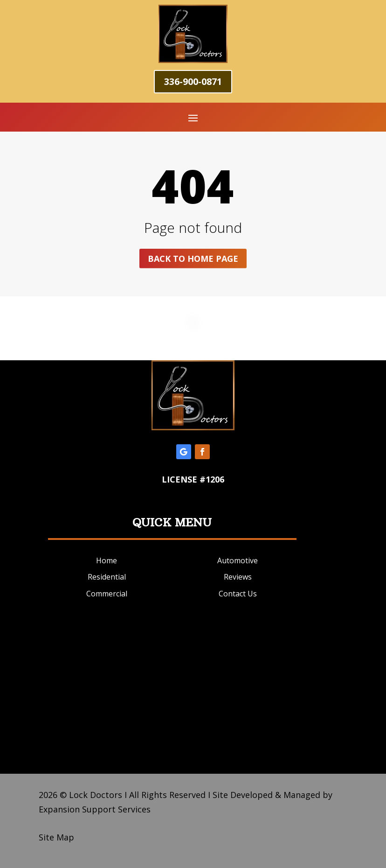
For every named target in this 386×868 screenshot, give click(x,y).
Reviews (238, 577)
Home (107, 560)
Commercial (107, 594)
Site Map (56, 837)
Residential (107, 577)
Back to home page (193, 259)
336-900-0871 (193, 81)
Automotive (238, 560)
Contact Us (238, 594)
